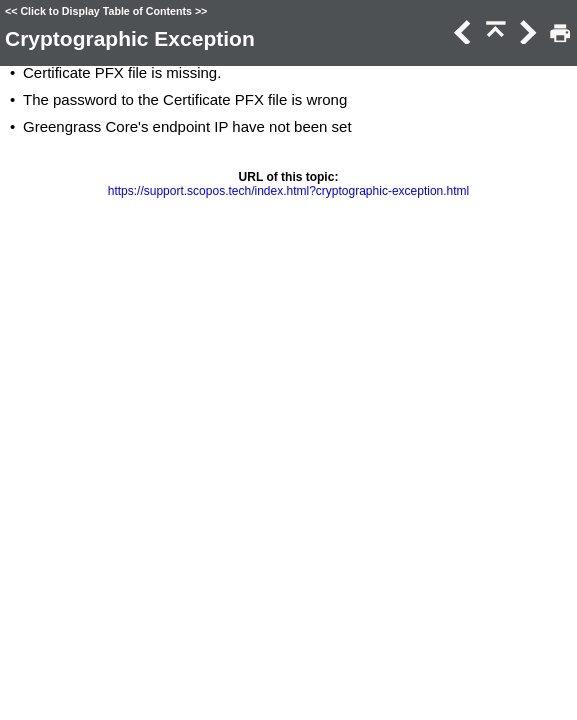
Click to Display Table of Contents (106, 11)
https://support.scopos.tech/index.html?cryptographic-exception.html (289, 191)
